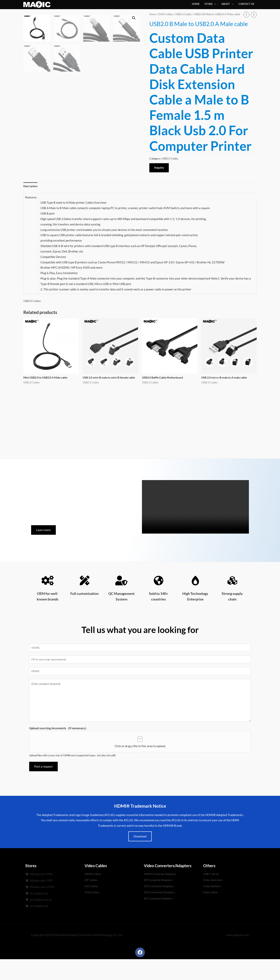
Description (31, 201)
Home (153, 14)
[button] (43, 550)
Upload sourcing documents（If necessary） (59, 749)
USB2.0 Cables (186, 14)
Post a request (43, 787)
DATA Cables (167, 14)
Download (140, 857)
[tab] (31, 201)
